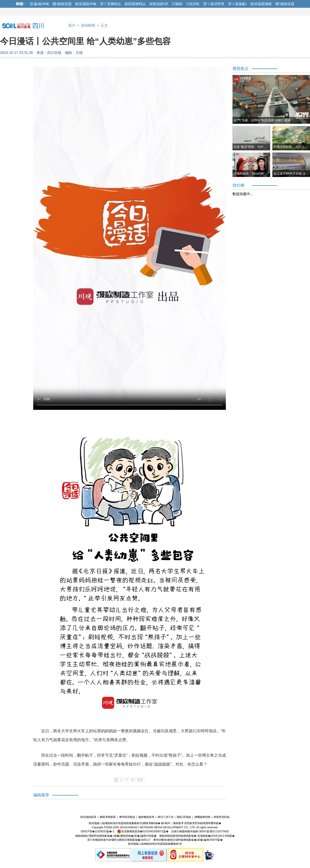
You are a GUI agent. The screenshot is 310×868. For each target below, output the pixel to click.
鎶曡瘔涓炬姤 (222, 817)
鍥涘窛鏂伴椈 (86, 4)
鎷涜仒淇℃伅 (166, 817)
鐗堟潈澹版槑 (108, 817)
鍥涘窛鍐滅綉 (261, 4)
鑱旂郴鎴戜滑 (146, 817)
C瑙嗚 (177, 4)
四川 (72, 25)
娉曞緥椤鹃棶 (202, 817)
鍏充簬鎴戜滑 (88, 817)
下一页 (130, 780)
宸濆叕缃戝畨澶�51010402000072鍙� (143, 831)
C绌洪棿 (193, 4)
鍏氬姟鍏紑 (159, 4)
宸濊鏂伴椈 (39, 4)
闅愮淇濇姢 (184, 817)
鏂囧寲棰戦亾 (135, 4)
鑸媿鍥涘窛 (285, 4)
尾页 (140, 780)
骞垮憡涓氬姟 (127, 817)
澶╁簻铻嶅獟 (214, 4)
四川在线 (54, 53)
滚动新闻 (88, 25)
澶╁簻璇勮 (237, 4)
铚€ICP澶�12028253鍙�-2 (98, 831)
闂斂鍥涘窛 (62, 4)
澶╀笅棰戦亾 (110, 4)
